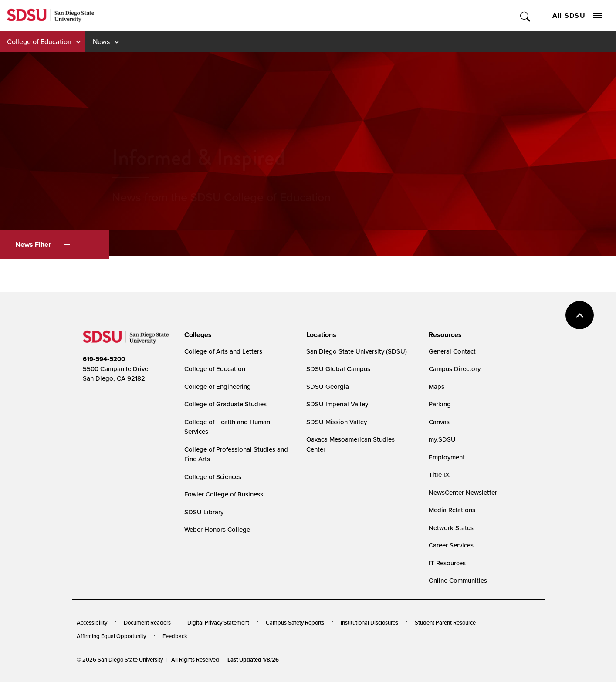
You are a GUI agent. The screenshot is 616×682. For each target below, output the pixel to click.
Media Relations (452, 510)
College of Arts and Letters (223, 351)
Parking (440, 404)
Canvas (439, 422)
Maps (437, 387)
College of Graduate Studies (225, 404)
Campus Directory (455, 369)
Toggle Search (526, 15)
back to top (580, 315)
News (101, 41)
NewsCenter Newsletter (463, 492)
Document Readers (147, 622)
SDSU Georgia (328, 387)
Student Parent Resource (445, 622)
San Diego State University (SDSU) (357, 351)
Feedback (175, 636)
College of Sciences (213, 477)
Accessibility (92, 622)
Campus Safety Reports (295, 622)
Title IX (439, 474)
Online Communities (458, 580)
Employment (447, 457)
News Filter (42, 245)
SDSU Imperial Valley (337, 404)
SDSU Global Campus (338, 369)
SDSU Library (204, 512)
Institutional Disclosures (369, 622)
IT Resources (447, 563)
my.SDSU (442, 439)
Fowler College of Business (224, 494)
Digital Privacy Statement (218, 622)
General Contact (452, 351)
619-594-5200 (104, 359)
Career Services (451, 545)
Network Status (451, 528)
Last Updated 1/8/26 (253, 660)
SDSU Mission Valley (337, 422)
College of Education (39, 41)
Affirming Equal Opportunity (111, 636)
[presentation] (197, 335)
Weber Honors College (217, 529)
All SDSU (577, 15)
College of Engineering (218, 387)
